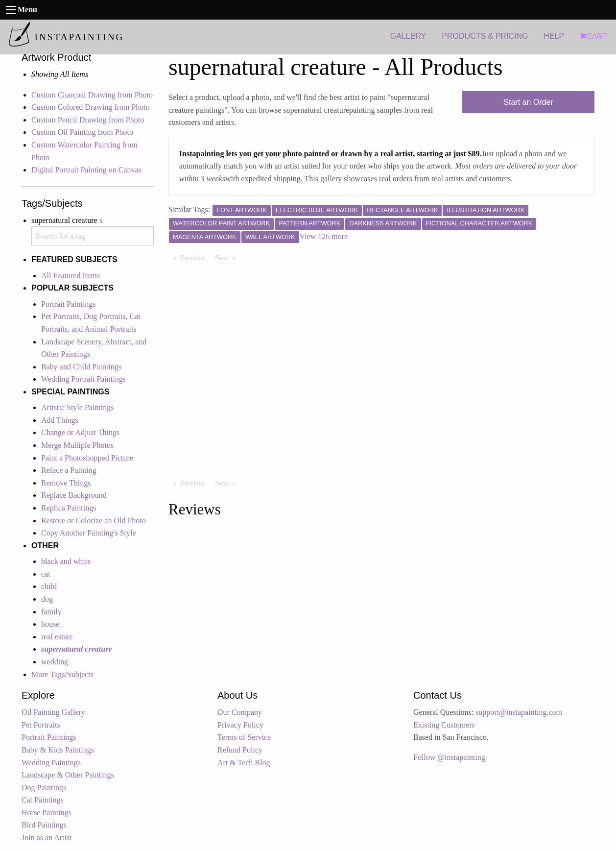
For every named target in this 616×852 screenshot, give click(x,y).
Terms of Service (244, 737)
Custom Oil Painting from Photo (82, 132)
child (49, 586)
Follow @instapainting (449, 757)
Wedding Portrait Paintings (83, 379)
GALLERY (408, 36)
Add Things (60, 420)
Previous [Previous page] (195, 257)
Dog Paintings (44, 788)
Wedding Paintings (51, 763)
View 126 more (324, 236)
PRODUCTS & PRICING (485, 36)
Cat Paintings (43, 800)
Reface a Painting (69, 470)
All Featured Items (71, 276)
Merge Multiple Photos (77, 445)
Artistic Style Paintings (77, 407)
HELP (554, 36)
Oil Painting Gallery (53, 712)
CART (593, 37)
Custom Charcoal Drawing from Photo (92, 95)
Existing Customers (444, 725)
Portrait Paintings (69, 304)
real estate (57, 637)
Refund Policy (240, 750)
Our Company (240, 712)
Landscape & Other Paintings (68, 775)
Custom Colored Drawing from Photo (91, 107)
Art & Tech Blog (244, 763)
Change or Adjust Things (80, 432)
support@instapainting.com (519, 712)
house (50, 624)
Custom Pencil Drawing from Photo (88, 120)
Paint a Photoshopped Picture (87, 458)
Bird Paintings (44, 825)
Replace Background (74, 495)
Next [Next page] (228, 257)
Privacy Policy (240, 725)
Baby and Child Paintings (81, 367)
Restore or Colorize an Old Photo (94, 521)
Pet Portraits (41, 725)
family (51, 612)
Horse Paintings (47, 813)
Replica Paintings (69, 508)
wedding (55, 662)
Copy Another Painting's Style (89, 533)
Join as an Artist (47, 838)
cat (46, 574)
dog (47, 599)
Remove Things (66, 483)
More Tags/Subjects (62, 674)
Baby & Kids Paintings (58, 750)
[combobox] (93, 236)
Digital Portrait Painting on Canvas (86, 170)
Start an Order (528, 102)
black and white (66, 561)
